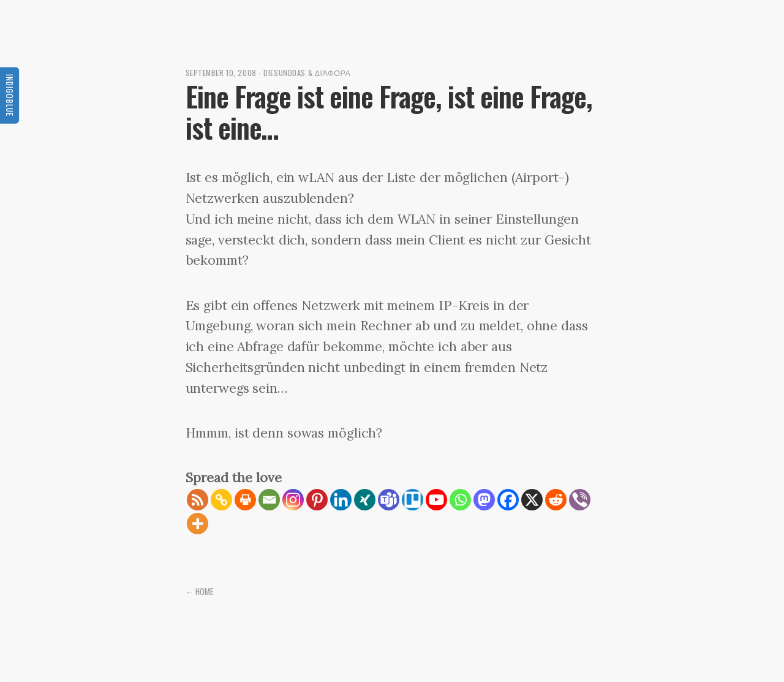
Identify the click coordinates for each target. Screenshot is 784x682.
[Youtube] (436, 500)
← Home (200, 591)
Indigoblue (10, 95)
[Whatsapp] (460, 500)
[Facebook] (508, 500)
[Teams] (389, 500)
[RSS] (198, 500)
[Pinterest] (317, 500)
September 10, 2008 (221, 73)
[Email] (269, 500)
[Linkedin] (341, 500)
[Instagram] (293, 500)
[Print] (245, 500)
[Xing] (365, 500)
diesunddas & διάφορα (307, 73)
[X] (532, 500)
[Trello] (413, 500)
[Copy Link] (221, 500)
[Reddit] (556, 500)
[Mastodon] (484, 500)
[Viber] (580, 500)
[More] (198, 524)
